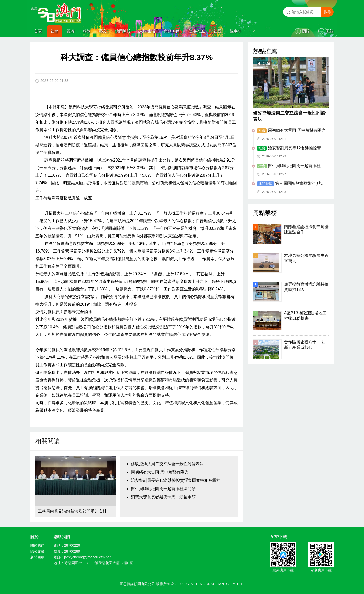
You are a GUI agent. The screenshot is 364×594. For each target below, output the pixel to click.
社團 (217, 31)
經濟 (71, 31)
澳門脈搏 (123, 31)
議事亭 (235, 31)
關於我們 (37, 545)
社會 (54, 31)
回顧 (329, 31)
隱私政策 (37, 551)
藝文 (103, 31)
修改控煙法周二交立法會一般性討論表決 (167, 464)
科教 (87, 31)
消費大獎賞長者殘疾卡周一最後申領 (163, 497)
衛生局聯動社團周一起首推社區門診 (163, 489)
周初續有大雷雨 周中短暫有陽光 (160, 472)
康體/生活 (147, 31)
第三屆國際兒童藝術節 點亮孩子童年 (291, 184)
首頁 (38, 31)
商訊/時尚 (172, 31)
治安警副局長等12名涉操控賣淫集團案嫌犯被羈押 (176, 480)
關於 (306, 31)
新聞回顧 (37, 557)
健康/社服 (197, 31)
